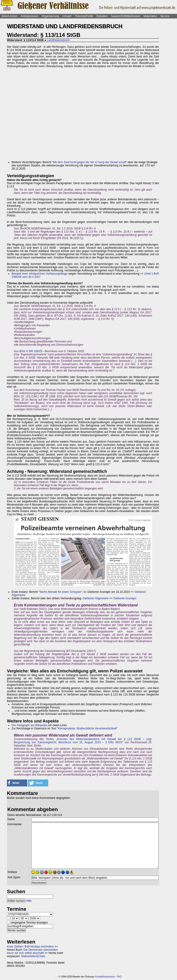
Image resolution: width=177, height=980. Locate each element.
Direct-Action (10, 16)
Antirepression (30, 16)
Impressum (109, 977)
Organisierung (50, 16)
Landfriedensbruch (58, 40)
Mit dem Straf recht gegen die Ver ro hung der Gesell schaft (89, 162)
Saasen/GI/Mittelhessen (125, 16)
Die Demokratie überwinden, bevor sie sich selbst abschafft (33, 951)
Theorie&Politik (84, 16)
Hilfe (29, 901)
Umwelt (67, 16)
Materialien (150, 16)
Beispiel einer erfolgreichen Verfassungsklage (40, 274)
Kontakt (99, 977)
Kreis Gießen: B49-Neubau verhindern (30, 947)
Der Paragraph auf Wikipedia (29, 725)
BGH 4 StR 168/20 (31, 351)
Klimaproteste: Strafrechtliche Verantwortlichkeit (87, 728)
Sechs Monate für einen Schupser (60, 592)
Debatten (102, 16)
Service (165, 16)
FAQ (119, 977)
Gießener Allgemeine (96, 598)
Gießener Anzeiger (125, 598)
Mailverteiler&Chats (33, 956)
